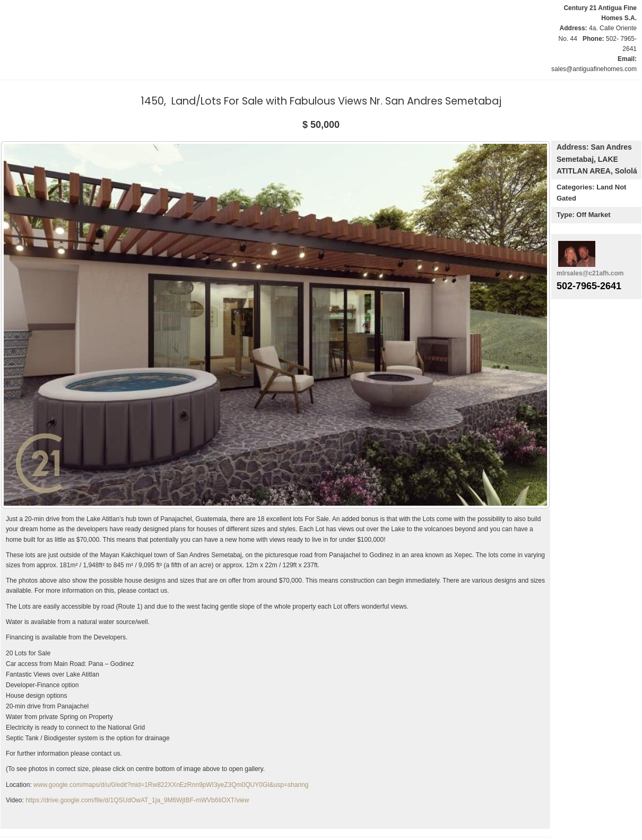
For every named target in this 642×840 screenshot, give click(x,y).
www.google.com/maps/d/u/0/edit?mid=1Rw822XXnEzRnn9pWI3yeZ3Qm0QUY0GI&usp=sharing (171, 785)
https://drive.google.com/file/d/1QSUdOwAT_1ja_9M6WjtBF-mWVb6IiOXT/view (137, 800)
